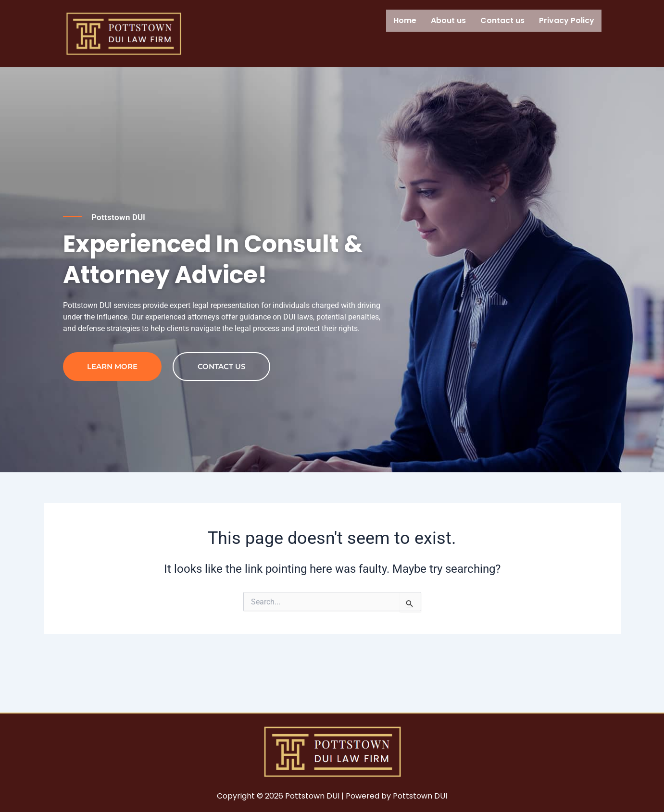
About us (448, 20)
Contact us (502, 20)
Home (405, 20)
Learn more (112, 413)
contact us (221, 413)
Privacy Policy (567, 20)
